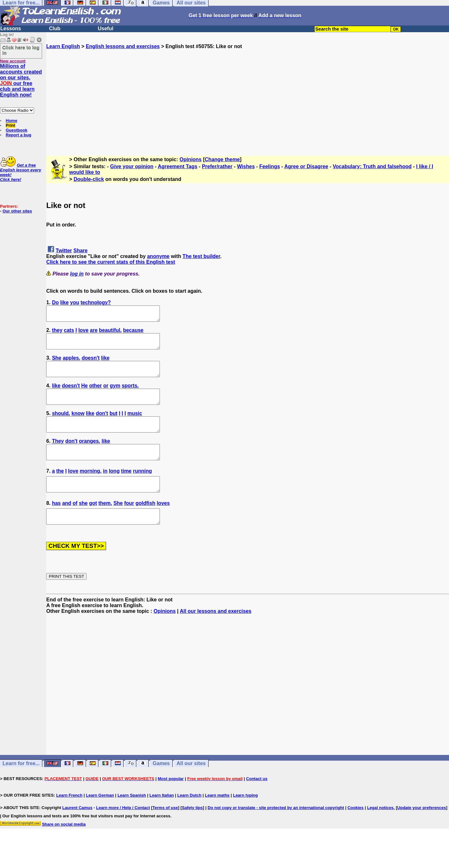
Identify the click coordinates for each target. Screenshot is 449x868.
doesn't (91, 364)
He (84, 394)
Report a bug (18, 135)
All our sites (191, 786)
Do (55, 302)
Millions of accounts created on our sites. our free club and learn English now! (21, 80)
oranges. (90, 455)
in (105, 488)
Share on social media (64, 847)
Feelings (270, 166)
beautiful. (110, 333)
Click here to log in (21, 50)
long (114, 488)
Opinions (191, 159)
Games (161, 786)
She (57, 364)
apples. (71, 364)
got (93, 523)
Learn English (63, 46)
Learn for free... (21, 786)
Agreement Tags (177, 166)
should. (61, 425)
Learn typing (246, 818)
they (57, 333)
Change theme (222, 159)
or (106, 394)
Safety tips (192, 831)
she (83, 523)
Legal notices (380, 831)
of (75, 523)
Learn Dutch (189, 818)
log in (77, 274)
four (129, 523)
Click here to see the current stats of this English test (111, 262)
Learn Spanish (132, 818)
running (142, 488)
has (56, 523)
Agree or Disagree (306, 166)
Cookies (356, 831)
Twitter (64, 251)
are (94, 333)
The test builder (201, 256)
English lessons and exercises (123, 46)
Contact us (257, 802)
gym (115, 394)
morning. (90, 488)
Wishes (246, 166)
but (114, 425)
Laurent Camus (78, 831)
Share (81, 251)
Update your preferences (421, 831)
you (75, 302)
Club (55, 29)
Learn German (100, 818)
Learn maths (217, 818)
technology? (96, 302)
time (126, 488)
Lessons (11, 29)
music (135, 425)
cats (69, 333)
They (58, 455)
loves (163, 523)
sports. (130, 394)
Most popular (171, 802)
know (78, 425)
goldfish (145, 523)
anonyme (158, 256)
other (96, 394)
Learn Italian (162, 818)
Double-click (89, 179)
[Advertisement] (248, 94)
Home (11, 121)
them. (105, 523)
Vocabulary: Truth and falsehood (372, 166)
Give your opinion (132, 166)
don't (102, 425)
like (64, 302)
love (83, 333)
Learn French (69, 818)
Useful (106, 29)
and (67, 523)
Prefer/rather (217, 166)
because (133, 333)
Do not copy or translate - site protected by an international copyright (276, 831)
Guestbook (17, 130)
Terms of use (165, 831)
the (60, 488)
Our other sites (17, 211)
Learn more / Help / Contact (123, 831)
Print (11, 125)
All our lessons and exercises (215, 634)
